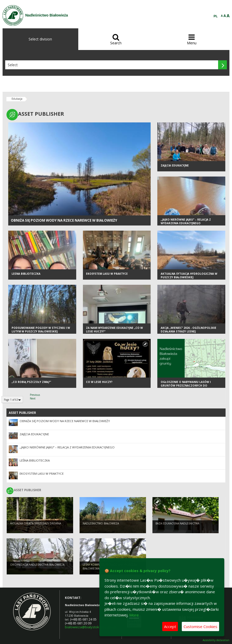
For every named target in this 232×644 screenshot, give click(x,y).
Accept (170, 626)
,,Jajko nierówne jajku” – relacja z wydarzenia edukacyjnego (186, 221)
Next (33, 398)
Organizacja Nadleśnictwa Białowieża (37, 565)
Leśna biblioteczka (26, 274)
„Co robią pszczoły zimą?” (31, 382)
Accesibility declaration (216, 640)
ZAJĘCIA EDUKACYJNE (175, 165)
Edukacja (17, 99)
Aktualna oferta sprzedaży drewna (36, 523)
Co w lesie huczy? (99, 382)
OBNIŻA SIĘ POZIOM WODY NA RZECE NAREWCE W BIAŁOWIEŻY (64, 220)
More (134, 615)
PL (216, 16)
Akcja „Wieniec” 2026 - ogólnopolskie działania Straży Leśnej (188, 330)
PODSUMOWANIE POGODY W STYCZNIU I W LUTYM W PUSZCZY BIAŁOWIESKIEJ (41, 330)
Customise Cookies (200, 626)
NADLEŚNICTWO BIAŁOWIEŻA (101, 523)
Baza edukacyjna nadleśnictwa (177, 523)
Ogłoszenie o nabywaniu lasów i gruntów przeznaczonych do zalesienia (186, 386)
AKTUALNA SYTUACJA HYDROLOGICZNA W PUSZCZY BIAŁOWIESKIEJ (189, 276)
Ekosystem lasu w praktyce (107, 274)
